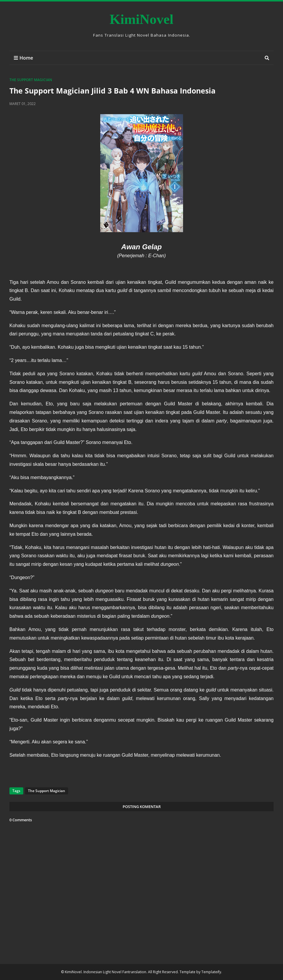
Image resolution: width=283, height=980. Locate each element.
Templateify (211, 972)
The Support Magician (31, 80)
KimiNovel (142, 19)
